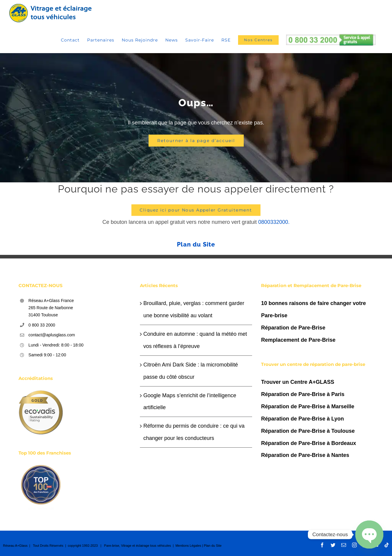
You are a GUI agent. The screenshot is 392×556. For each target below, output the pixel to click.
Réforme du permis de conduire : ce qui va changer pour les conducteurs (194, 432)
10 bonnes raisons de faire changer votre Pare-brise (313, 309)
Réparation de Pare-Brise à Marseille (308, 406)
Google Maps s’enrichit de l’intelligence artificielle (190, 402)
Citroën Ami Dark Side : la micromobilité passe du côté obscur (191, 371)
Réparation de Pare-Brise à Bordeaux (308, 443)
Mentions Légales (188, 546)
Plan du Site (196, 244)
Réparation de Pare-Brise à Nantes (305, 455)
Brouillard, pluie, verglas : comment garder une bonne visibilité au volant (194, 309)
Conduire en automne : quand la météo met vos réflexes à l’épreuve (195, 340)
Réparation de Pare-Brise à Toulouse (308, 431)
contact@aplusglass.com (52, 335)
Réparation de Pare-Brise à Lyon (302, 419)
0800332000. (274, 222)
